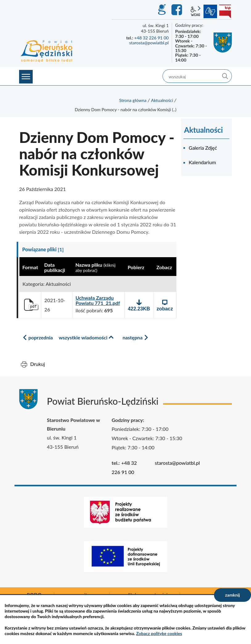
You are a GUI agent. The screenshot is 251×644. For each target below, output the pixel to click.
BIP (225, 11)
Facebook (178, 10)
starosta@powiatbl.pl (149, 43)
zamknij (232, 595)
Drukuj (38, 364)
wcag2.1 (195, 11)
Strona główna (133, 100)
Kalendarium (202, 162)
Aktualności (162, 100)
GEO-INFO (162, 10)
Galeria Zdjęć (203, 148)
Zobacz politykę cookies (159, 633)
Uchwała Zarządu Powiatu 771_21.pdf (98, 300)
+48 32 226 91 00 (151, 38)
